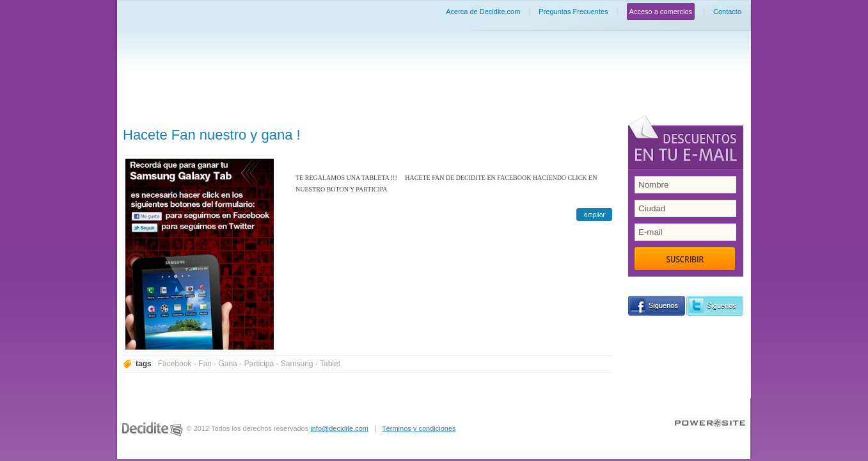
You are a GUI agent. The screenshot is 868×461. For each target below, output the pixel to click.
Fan (205, 364)
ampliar (594, 214)
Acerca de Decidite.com (483, 12)
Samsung (297, 364)
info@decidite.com (339, 428)
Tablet (330, 364)
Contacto (727, 12)
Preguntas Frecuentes (573, 12)
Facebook (175, 364)
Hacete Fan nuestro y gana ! (212, 135)
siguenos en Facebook (657, 306)
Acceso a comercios (661, 12)
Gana (227, 364)
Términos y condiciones (419, 428)
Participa (259, 364)
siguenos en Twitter (715, 306)
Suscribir (685, 259)
